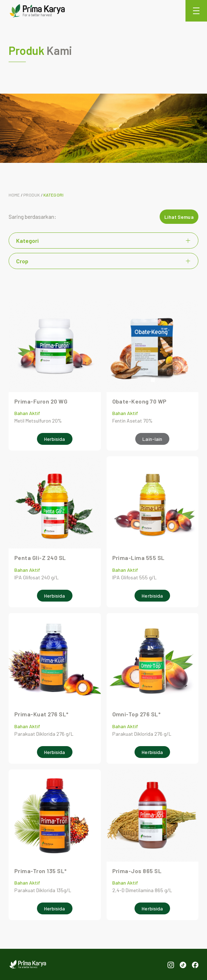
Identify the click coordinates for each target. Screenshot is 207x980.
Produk (32, 195)
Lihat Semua (179, 217)
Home (14, 195)
